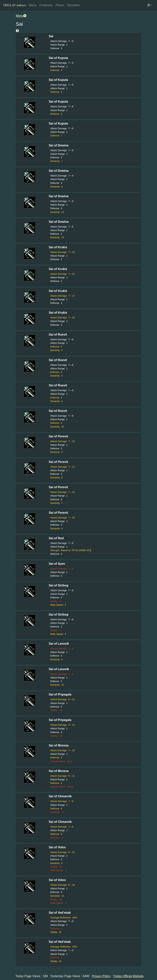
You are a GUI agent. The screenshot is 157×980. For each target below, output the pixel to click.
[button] (150, 5)
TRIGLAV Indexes (15, 5)
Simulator (73, 5)
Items (33, 5)
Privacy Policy (101, 976)
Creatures (46, 5)
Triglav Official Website (128, 976)
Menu (21, 16)
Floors (60, 5)
